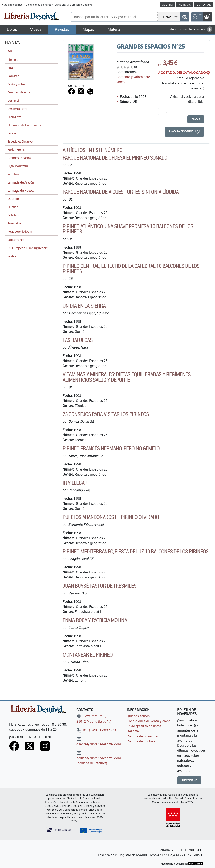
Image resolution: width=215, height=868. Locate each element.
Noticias (185, 5)
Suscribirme (189, 780)
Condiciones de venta (39, 5)
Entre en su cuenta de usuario (190, 29)
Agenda (167, 5)
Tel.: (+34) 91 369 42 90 (97, 730)
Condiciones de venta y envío (149, 721)
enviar (196, 119)
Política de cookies (141, 741)
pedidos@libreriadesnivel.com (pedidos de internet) (99, 758)
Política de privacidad (143, 736)
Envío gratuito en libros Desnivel (74, 5)
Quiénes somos (13, 5)
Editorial (204, 5)
